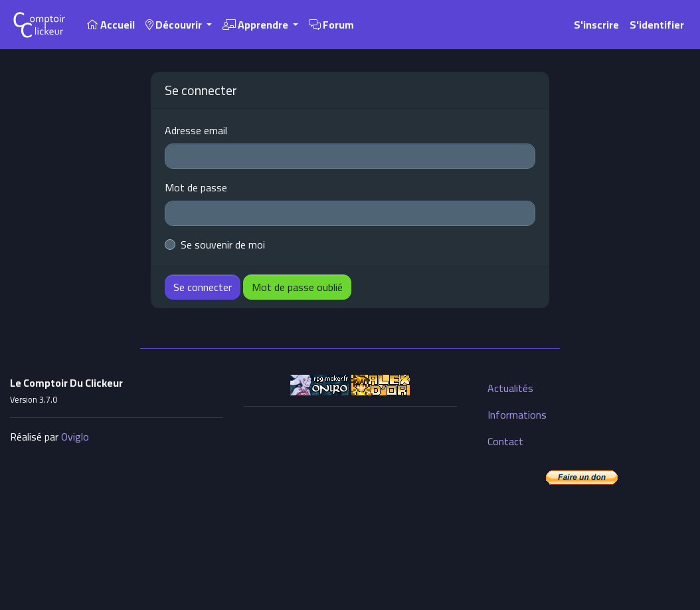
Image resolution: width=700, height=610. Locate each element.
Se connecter (203, 287)
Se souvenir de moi (223, 245)
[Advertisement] (350, 500)
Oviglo (75, 437)
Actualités (510, 388)
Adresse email (196, 130)
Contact (505, 441)
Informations (517, 415)
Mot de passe (196, 187)
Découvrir (175, 25)
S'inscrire (596, 25)
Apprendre (256, 25)
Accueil (111, 25)
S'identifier (657, 25)
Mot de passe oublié (297, 287)
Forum (331, 25)
